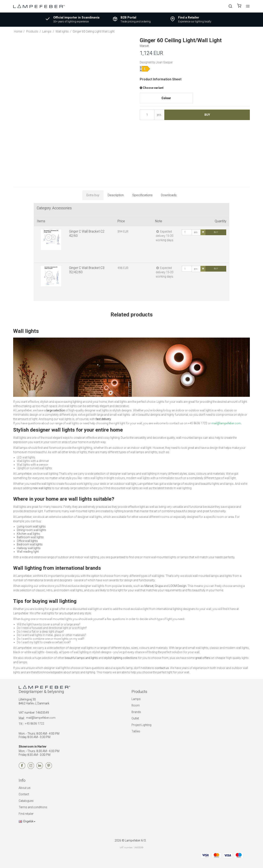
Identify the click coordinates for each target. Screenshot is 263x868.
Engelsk (26, 821)
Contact (24, 794)
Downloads (169, 195)
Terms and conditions (33, 807)
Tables (136, 731)
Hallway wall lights (29, 548)
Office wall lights (27, 541)
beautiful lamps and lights (81, 658)
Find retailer (26, 814)
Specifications (142, 195)
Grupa (159, 586)
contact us (162, 668)
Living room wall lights (31, 527)
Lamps (136, 699)
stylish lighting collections (121, 658)
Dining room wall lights (32, 530)
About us (25, 788)
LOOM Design (178, 586)
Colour (166, 98)
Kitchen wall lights (28, 534)
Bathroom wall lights (30, 537)
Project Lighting (141, 725)
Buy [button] (207, 115)
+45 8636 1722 (35, 723)
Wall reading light (28, 552)
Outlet (135, 718)
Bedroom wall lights (30, 544)
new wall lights (42, 488)
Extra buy (93, 195)
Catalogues (26, 801)
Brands (136, 712)
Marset (149, 586)
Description (116, 195)
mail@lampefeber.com (41, 718)
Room (136, 705)
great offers (203, 658)
